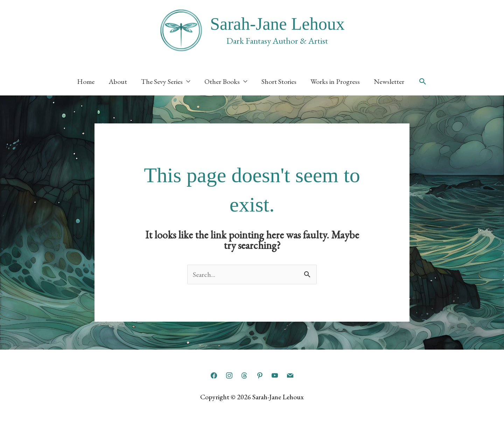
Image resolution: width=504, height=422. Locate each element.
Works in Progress (335, 81)
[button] (423, 81)
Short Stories (279, 81)
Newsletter (389, 81)
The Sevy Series (162, 81)
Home (86, 81)
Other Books (222, 81)
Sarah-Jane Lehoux (277, 24)
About (118, 81)
